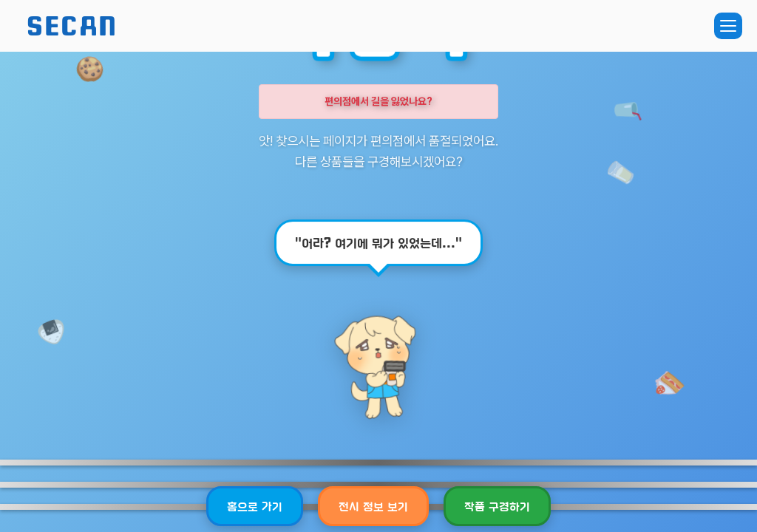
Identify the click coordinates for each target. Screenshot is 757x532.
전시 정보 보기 (373, 506)
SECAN (72, 26)
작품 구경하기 (497, 506)
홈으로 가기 (255, 506)
